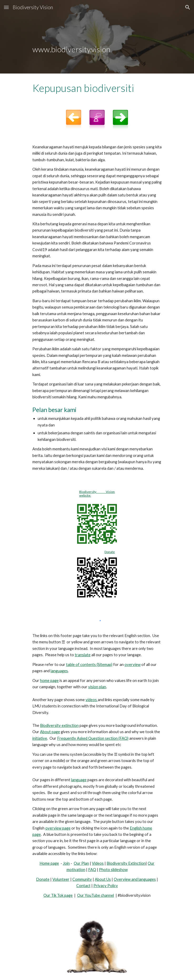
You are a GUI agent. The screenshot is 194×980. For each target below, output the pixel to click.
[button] (6, 7)
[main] (97, 37)
